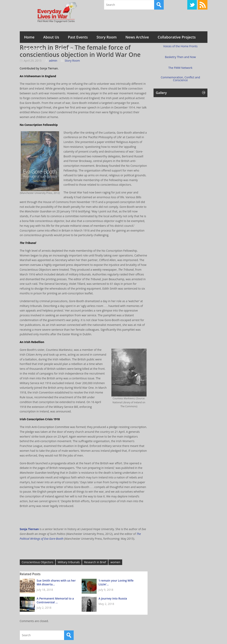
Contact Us (63, 49)
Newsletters (35, 49)
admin (53, 61)
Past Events (78, 37)
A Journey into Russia (113, 598)
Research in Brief (95, 562)
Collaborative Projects (177, 37)
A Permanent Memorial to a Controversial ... (55, 600)
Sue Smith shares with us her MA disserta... (56, 582)
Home (29, 37)
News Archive (137, 37)
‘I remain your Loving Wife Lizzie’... (116, 582)
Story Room (107, 37)
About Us (51, 37)
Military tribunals (69, 562)
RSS (203, 5)
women (115, 562)
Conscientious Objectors (38, 562)
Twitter (192, 5)
